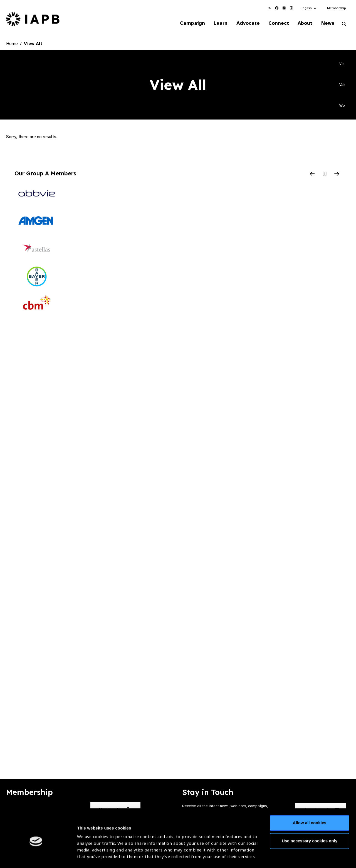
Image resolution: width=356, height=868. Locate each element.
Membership (336, 8)
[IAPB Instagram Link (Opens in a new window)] (291, 8)
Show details (90, 851)
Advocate (245, 23)
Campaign (188, 23)
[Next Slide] (337, 175)
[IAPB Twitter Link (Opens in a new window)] (270, 8)
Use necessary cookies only (310, 818)
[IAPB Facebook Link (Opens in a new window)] (277, 8)
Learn (217, 23)
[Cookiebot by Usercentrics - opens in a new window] (36, 857)
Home (12, 44)
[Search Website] (344, 24)
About (304, 23)
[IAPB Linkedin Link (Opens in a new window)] (284, 8)
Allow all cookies (310, 799)
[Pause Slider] (325, 175)
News (327, 23)
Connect (276, 23)
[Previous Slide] (312, 175)
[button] (309, 8)
